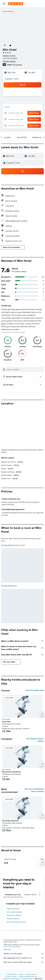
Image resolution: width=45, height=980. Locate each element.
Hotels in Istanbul (13, 919)
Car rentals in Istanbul (15, 912)
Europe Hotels (31, 974)
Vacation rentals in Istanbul (16, 922)
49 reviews (17, 65)
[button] (4, 4)
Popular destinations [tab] (33, 895)
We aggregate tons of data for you (24, 958)
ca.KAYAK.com (11, 974)
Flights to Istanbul (13, 909)
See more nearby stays (35, 690)
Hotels (21, 974)
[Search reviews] (24, 369)
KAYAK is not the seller (24, 954)
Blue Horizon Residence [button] (12, 772)
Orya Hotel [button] (6, 721)
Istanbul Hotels (27, 979)
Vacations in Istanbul (14, 915)
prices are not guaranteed (12, 947)
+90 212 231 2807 (10, 58)
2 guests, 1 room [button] (12, 79)
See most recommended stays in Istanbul (34, 790)
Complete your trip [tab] (13, 895)
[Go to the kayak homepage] (16, 4)
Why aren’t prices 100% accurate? (24, 962)
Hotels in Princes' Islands (11, 979)
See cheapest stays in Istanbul (35, 740)
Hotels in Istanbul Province (28, 976)
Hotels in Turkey (11, 976)
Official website (9, 61)
